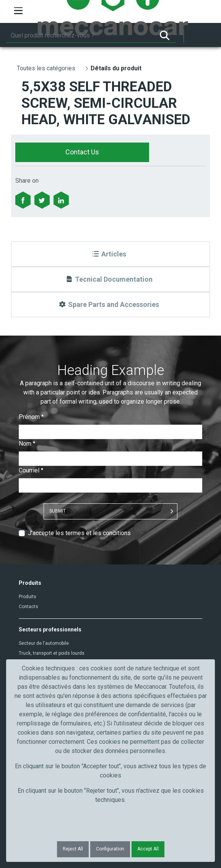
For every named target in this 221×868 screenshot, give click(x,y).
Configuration (110, 849)
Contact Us (82, 152)
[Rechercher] (80, 36)
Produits (28, 597)
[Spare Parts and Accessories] (110, 305)
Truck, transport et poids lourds (52, 653)
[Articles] (110, 254)
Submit (58, 511)
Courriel (31, 470)
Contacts (28, 607)
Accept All (148, 849)
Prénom (31, 417)
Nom (27, 444)
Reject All (73, 849)
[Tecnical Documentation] (110, 279)
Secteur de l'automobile (44, 643)
